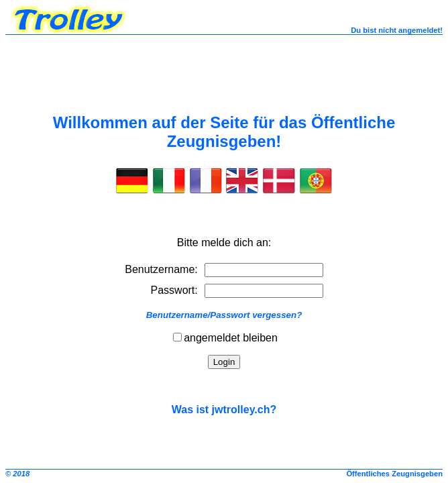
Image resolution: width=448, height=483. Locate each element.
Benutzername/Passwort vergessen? (224, 315)
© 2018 (17, 474)
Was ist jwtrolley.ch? (224, 410)
